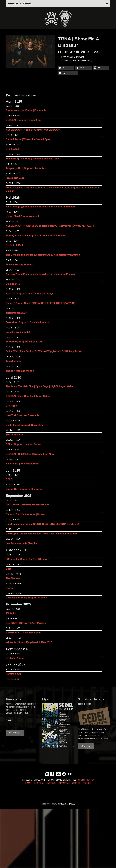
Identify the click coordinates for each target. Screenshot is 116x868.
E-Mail (9, 720)
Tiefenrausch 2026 (16, 313)
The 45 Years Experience (20, 371)
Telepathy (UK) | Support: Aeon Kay (26, 168)
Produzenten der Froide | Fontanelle (26, 110)
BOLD (9, 479)
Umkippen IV (13, 284)
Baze (9, 569)
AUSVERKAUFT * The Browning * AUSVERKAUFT (34, 130)
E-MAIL (29, 783)
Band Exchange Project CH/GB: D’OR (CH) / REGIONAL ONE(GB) (42, 524)
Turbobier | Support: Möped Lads (24, 342)
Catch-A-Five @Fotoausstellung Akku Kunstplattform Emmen (40, 274)
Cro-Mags (11, 406)
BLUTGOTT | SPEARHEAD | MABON (26, 623)
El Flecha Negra (15, 658)
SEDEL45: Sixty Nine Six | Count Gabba (28, 396)
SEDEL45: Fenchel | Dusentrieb (24, 120)
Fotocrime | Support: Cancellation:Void (28, 322)
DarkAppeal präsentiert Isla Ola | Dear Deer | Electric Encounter (41, 533)
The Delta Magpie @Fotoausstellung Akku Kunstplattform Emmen (43, 255)
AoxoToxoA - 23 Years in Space (23, 632)
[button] (66, 68)
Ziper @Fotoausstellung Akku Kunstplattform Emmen (36, 235)
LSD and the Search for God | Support (27, 559)
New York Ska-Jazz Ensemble (22, 415)
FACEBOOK (51, 783)
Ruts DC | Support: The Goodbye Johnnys (30, 293)
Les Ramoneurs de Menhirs (21, 543)
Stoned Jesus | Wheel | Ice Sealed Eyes (28, 139)
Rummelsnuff (13, 674)
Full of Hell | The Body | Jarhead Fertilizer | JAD (32, 159)
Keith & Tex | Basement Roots (22, 464)
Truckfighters (13, 361)
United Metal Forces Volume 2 (23, 216)
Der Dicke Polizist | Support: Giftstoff (26, 598)
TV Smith (11, 613)
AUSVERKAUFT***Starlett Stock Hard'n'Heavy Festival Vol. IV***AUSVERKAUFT (50, 226)
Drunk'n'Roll (13, 149)
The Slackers (13, 578)
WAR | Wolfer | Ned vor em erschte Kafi (28, 505)
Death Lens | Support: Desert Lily (25, 425)
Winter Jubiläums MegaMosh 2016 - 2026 (29, 642)
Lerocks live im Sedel (18, 332)
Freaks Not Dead (15, 178)
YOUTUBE (76, 783)
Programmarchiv (13, 679)
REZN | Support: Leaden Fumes (24, 444)
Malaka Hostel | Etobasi (19, 264)
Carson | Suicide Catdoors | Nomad (26, 514)
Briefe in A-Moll (14, 245)
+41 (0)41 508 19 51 (85, 780)
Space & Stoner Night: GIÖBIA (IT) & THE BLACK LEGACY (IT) (40, 303)
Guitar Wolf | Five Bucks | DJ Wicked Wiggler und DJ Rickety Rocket (44, 351)
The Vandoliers (14, 434)
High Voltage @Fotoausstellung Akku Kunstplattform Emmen (40, 206)
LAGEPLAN (39, 783)
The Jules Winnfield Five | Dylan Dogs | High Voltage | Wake (39, 386)
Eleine (9, 588)
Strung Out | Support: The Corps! (24, 489)
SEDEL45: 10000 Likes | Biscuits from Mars (30, 454)
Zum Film (86, 746)
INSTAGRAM (64, 783)
